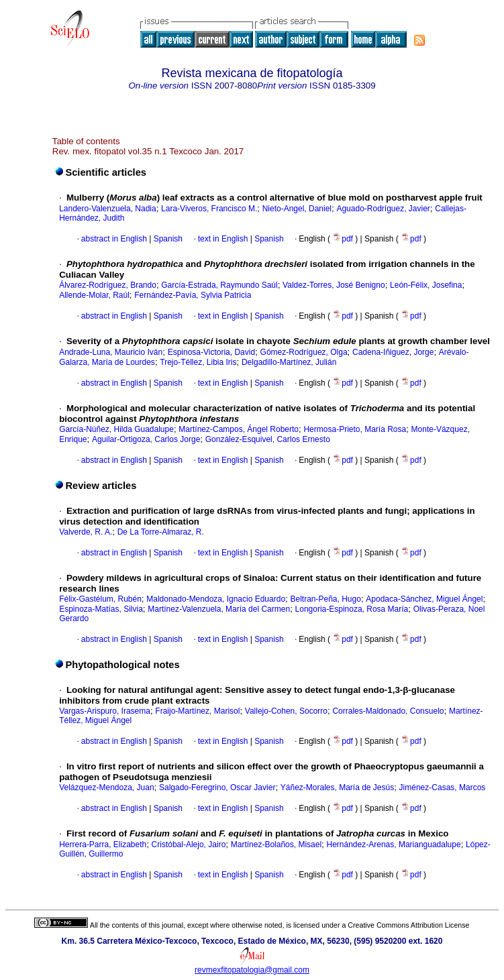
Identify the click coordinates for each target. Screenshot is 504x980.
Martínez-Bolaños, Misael (276, 845)
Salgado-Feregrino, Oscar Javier (217, 787)
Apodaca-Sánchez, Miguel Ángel (424, 599)
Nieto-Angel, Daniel (297, 209)
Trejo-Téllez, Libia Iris (198, 362)
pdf (344, 239)
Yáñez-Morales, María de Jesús (337, 787)
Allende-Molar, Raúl (94, 295)
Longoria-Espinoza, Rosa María (352, 609)
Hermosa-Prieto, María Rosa (355, 429)
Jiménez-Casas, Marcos (443, 787)
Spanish (167, 239)
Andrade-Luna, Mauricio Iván (111, 352)
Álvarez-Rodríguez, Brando (108, 285)
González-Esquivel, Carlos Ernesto (268, 439)
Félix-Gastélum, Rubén (100, 599)
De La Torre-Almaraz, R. (161, 532)
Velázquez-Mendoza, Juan (106, 787)
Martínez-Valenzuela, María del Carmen (219, 609)
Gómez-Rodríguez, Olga (304, 352)
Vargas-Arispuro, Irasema (105, 711)
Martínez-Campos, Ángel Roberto (239, 429)
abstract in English (114, 239)
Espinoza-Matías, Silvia (101, 609)
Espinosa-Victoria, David (212, 352)
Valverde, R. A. (86, 532)
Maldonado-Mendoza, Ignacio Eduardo (216, 599)
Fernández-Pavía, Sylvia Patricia (193, 295)
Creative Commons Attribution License (408, 925)
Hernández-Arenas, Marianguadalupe (394, 845)
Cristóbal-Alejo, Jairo (189, 845)
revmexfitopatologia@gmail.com (252, 970)
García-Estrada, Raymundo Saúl (219, 285)
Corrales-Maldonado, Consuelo (388, 711)
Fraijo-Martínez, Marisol (197, 711)
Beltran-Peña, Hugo (325, 599)
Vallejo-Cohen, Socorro (286, 711)
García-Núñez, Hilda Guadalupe (116, 429)
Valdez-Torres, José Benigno (334, 285)
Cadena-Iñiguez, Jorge (393, 352)
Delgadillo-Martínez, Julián (289, 362)
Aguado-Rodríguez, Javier (383, 209)
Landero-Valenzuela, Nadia (108, 209)
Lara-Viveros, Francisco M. (209, 209)
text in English (223, 239)
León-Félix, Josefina (426, 285)
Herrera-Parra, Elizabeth (103, 845)
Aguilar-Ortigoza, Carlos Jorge (146, 439)
